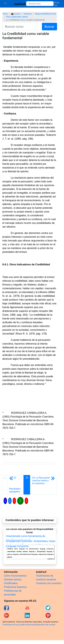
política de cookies (47, 625)
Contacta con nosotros (49, 583)
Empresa (28, 14)
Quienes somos (13, 579)
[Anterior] (15, 485)
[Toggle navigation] (5, 3)
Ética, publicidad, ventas (17, 17)
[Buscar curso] (40, 4)
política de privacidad (29, 625)
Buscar (49, 27)
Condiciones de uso (11, 625)
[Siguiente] (43, 485)
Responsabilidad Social (45, 14)
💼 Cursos (16, 14)
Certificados (11, 583)
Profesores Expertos (15, 587)
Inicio (5, 14)
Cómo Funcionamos (15, 576)
